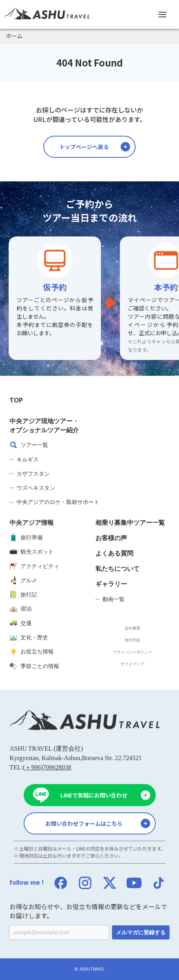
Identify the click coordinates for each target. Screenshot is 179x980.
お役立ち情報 (32, 651)
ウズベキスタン (36, 488)
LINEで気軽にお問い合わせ (94, 795)
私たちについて (117, 568)
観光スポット (32, 552)
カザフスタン (33, 473)
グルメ (23, 580)
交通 (21, 623)
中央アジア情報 (32, 522)
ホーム (14, 36)
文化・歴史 (29, 637)
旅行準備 (26, 537)
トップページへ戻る (84, 147)
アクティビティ (34, 566)
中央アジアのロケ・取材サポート (58, 502)
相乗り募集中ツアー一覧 (130, 522)
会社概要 (132, 628)
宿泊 (21, 609)
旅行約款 (132, 640)
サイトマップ (132, 664)
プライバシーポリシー (132, 652)
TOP (16, 400)
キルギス (28, 459)
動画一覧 (114, 599)
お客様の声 (111, 538)
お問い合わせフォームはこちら (84, 823)
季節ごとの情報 (34, 666)
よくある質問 (114, 553)
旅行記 (23, 594)
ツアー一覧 (29, 445)
